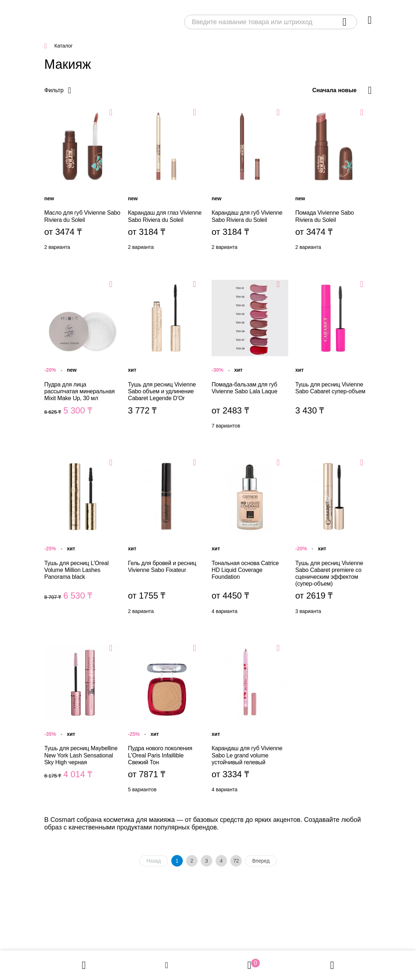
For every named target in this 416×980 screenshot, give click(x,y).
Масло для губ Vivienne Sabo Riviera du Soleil (83, 181)
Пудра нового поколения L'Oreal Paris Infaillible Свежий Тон (166, 720)
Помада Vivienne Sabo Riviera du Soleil (334, 181)
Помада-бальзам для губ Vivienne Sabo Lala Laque (250, 356)
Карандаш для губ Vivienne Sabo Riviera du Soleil (250, 181)
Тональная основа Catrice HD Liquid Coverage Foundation (250, 538)
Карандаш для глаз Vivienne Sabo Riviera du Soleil (166, 181)
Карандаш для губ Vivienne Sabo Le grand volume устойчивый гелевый (250, 720)
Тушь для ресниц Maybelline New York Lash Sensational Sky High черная (83, 720)
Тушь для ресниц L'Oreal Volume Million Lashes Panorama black (83, 538)
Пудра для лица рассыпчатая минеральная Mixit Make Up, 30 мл (83, 356)
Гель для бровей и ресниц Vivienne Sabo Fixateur (166, 538)
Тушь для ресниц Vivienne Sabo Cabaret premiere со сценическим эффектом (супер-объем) (334, 538)
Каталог (64, 46)
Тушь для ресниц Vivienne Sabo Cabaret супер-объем (334, 356)
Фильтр (54, 90)
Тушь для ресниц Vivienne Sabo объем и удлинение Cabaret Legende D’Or (166, 356)
